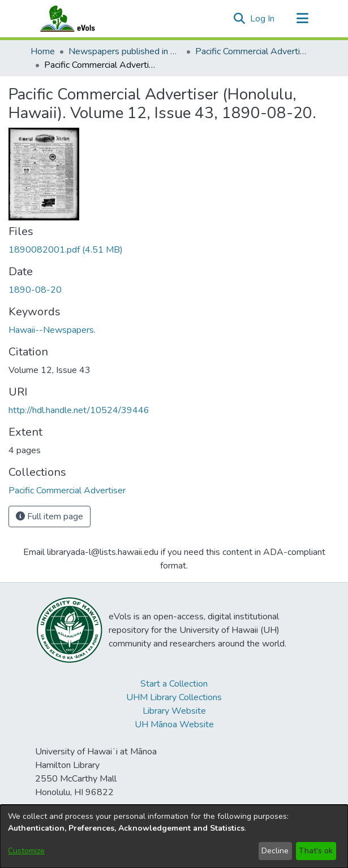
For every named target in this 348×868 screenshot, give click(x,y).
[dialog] (174, 836)
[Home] (79, 19)
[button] (240, 19)
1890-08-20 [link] (35, 290)
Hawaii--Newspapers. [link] (52, 330)
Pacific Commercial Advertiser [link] (252, 51)
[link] (66, 250)
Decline (275, 851)
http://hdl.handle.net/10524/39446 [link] (79, 410)
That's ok (316, 851)
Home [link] (43, 51)
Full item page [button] (50, 517)
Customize (26, 851)
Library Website (174, 711)
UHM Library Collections (174, 697)
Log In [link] (263, 19)
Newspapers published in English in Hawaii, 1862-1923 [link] (125, 51)
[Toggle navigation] (303, 19)
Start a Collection (174, 684)
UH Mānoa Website (174, 724)
